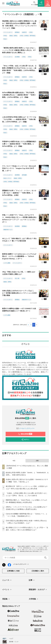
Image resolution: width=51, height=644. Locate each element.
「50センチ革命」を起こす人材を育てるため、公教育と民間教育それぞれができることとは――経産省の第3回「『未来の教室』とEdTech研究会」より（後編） (19, 69)
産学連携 (24, 175)
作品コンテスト (7, 178)
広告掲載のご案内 (38, 571)
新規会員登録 (25, 434)
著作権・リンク (14, 642)
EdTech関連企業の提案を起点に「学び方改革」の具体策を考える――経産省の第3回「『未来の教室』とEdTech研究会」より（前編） (19, 95)
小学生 (31, 32)
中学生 (5, 36)
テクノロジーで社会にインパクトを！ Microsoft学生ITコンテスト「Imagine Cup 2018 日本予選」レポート (19, 168)
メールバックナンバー (25, 428)
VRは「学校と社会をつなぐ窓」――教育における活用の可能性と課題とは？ (19, 273)
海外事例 (17, 175)
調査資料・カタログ (38, 590)
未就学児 (24, 32)
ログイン (25, 440)
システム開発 (7, 263)
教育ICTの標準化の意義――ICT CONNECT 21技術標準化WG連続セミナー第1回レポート (19, 310)
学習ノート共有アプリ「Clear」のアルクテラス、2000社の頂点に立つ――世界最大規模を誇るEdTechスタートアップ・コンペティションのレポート (19, 218)
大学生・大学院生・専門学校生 (28, 36)
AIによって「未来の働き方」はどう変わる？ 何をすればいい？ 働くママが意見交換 (19, 240)
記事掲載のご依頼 (13, 571)
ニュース (7, 580)
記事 (32, 580)
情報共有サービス (8, 230)
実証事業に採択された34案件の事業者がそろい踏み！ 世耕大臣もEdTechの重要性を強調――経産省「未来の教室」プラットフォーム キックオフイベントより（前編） (19, 25)
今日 (14, 461)
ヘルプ (11, 639)
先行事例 (17, 57)
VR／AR (17, 278)
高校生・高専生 (13, 36)
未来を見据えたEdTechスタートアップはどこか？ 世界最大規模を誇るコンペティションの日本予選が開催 (19, 293)
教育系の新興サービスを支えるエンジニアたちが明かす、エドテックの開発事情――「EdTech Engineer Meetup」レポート (19, 256)
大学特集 (34, 599)
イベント (7, 590)
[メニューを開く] (3, 3)
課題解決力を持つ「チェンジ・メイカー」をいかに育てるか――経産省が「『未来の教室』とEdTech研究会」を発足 (19, 193)
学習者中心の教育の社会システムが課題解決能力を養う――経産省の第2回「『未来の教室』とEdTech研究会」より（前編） (19, 144)
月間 (37, 461)
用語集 (6, 599)
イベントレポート (8, 32)
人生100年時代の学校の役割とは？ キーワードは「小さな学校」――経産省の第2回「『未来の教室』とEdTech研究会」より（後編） (19, 119)
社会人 (5, 39)
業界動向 (17, 32)
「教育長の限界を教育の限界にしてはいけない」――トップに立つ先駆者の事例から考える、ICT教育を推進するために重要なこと (19, 50)
